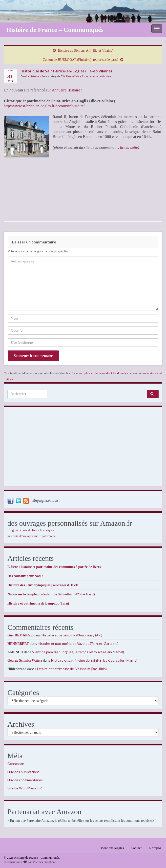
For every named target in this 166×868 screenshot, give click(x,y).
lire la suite (129, 147)
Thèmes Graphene (44, 862)
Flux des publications (23, 772)
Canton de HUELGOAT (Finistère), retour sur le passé (80, 60)
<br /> (67, 186)
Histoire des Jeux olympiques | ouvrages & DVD (43, 585)
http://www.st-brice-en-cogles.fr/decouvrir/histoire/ (44, 106)
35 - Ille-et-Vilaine (71, 76)
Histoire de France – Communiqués (55, 30)
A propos (155, 848)
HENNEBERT (18, 644)
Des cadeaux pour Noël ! (25, 576)
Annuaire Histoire (66, 90)
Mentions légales (112, 848)
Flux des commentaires (25, 780)
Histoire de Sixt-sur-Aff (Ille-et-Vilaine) (86, 51)
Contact (136, 848)
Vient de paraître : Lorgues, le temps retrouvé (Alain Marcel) (78, 652)
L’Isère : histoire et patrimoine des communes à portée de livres (54, 567)
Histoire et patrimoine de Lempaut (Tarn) (38, 603)
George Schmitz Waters (25, 661)
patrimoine (105, 76)
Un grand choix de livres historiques (31, 530)
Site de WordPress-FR (25, 788)
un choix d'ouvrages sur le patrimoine (32, 536)
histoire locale (90, 76)
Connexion (16, 764)
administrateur (33, 76)
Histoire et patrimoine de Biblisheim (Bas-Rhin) (71, 669)
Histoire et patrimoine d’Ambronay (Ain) (72, 635)
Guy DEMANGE (20, 635)
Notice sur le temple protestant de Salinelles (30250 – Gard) (51, 594)
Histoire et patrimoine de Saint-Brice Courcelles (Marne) (94, 660)
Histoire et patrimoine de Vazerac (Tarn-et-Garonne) (78, 643)
